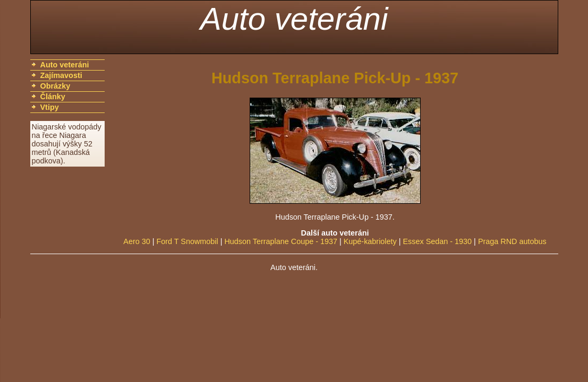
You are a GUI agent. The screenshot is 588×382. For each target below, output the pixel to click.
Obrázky (56, 86)
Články (53, 97)
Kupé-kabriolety (370, 241)
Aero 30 (137, 241)
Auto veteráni (294, 19)
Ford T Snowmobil (187, 241)
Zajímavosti (61, 75)
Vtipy (50, 107)
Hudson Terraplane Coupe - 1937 (281, 241)
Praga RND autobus (512, 241)
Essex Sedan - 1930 (438, 241)
